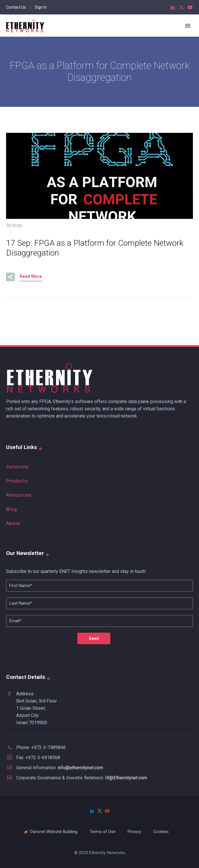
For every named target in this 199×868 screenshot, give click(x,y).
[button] (10, 277)
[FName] (100, 586)
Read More (31, 276)
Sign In (41, 7)
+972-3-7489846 (49, 747)
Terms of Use (103, 832)
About (13, 523)
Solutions (17, 467)
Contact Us (16, 7)
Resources (19, 495)
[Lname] (100, 603)
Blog (11, 509)
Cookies (161, 832)
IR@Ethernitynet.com (126, 778)
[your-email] (100, 621)
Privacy (134, 832)
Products (17, 481)
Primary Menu (188, 26)
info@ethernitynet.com (80, 768)
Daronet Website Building (54, 832)
